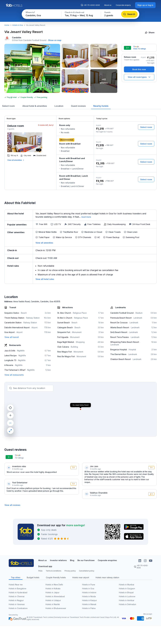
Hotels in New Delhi (54, 585)
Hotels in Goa (18, 25)
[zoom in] (10, 415)
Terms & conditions (54, 571)
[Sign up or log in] (145, 5)
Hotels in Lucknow (127, 596)
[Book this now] (139, 69)
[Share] (150, 32)
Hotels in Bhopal (126, 592)
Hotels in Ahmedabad (55, 596)
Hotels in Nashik (53, 604)
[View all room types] (139, 77)
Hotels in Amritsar (127, 600)
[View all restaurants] (14, 375)
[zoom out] (10, 423)
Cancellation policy (87, 571)
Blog (72, 560)
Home (7, 25)
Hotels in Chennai (17, 596)
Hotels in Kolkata (53, 589)
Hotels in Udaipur (53, 600)
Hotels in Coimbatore (18, 608)
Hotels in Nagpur (16, 600)
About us (108, 5)
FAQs (40, 571)
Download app (45, 566)
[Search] (129, 14)
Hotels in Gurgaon (127, 589)
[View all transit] (12, 337)
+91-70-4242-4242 (90, 5)
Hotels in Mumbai (127, 585)
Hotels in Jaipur (52, 592)
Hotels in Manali (89, 604)
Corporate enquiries (107, 560)
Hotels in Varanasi (17, 604)
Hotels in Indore (89, 592)
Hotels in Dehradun (127, 604)
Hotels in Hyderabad (18, 592)
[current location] (10, 408)
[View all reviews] (12, 505)
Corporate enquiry (123, 5)
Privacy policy (70, 571)
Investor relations (58, 560)
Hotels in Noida (89, 596)
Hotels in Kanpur (89, 600)
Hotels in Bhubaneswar (56, 608)
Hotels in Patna (89, 608)
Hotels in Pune (89, 585)
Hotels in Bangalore (18, 589)
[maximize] (10, 431)
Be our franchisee (86, 560)
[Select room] (146, 127)
